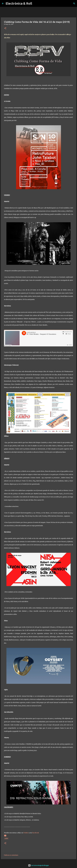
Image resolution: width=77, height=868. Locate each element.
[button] (5, 28)
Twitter (26, 833)
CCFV (6, 838)
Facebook (35, 833)
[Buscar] (74, 3)
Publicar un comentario (11, 855)
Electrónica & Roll (19, 3)
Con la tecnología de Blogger (39, 865)
